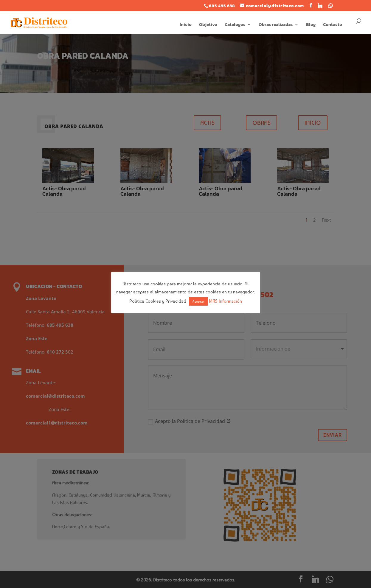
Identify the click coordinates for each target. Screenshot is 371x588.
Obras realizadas (276, 25)
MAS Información (225, 301)
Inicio (186, 25)
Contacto (333, 25)
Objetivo (208, 25)
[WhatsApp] (331, 6)
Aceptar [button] (198, 301)
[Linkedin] (320, 6)
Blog (311, 25)
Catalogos (235, 25)
